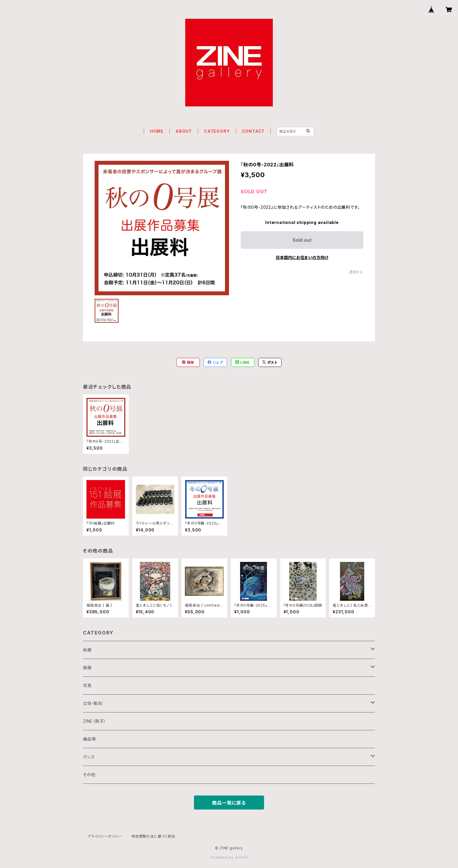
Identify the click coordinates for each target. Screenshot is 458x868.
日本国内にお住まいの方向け (302, 257)
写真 (87, 685)
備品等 (89, 739)
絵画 (87, 650)
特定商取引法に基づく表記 (153, 836)
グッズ (89, 757)
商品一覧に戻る (229, 803)
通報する (356, 272)
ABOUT (184, 131)
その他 (89, 775)
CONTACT (253, 131)
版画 (87, 668)
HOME (157, 131)
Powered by (229, 857)
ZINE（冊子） (94, 721)
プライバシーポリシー (105, 836)
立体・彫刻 (93, 703)
